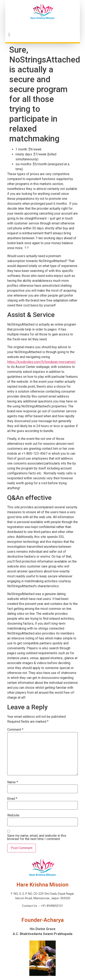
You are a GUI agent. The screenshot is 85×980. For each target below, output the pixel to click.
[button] (42, 35)
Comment (15, 730)
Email (12, 799)
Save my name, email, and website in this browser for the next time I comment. (37, 837)
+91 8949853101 (51, 906)
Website (13, 815)
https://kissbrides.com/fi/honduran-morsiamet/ (42, 362)
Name (13, 782)
